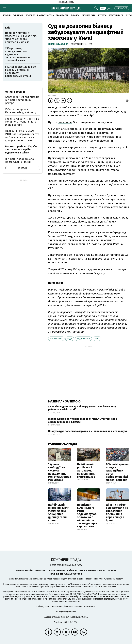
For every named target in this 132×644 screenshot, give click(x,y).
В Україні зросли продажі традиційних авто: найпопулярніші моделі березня (117, 472)
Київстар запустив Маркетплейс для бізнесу (21, 111)
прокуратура (56, 339)
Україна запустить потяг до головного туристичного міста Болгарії (22, 122)
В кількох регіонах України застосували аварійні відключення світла (21, 150)
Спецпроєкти (88, 15)
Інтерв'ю (102, 15)
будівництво (83, 339)
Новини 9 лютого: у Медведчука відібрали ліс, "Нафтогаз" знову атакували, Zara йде (21, 37)
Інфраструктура (45, 15)
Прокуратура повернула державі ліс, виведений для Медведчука (88, 431)
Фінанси (75, 15)
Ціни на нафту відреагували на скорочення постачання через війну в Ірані (117, 512)
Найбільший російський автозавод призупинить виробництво (86, 471)
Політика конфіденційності (63, 570)
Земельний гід (116, 15)
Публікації (18, 15)
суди (70, 339)
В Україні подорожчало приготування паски (20, 161)
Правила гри (62, 15)
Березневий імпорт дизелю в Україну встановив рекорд (22, 100)
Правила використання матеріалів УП (98, 570)
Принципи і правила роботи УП (66, 574)
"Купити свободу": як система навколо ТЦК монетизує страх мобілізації (60, 472)
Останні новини (15, 92)
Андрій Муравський (58, 44)
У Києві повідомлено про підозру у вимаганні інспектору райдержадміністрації (82, 408)
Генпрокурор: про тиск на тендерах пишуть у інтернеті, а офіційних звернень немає (83, 420)
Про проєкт (41, 570)
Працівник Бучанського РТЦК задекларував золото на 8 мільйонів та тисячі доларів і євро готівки (88, 516)
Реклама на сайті (24, 570)
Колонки (30, 15)
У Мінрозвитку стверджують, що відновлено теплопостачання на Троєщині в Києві (18, 54)
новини (7, 15)
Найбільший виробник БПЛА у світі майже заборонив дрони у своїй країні (59, 512)
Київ (97, 339)
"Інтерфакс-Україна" (80, 584)
